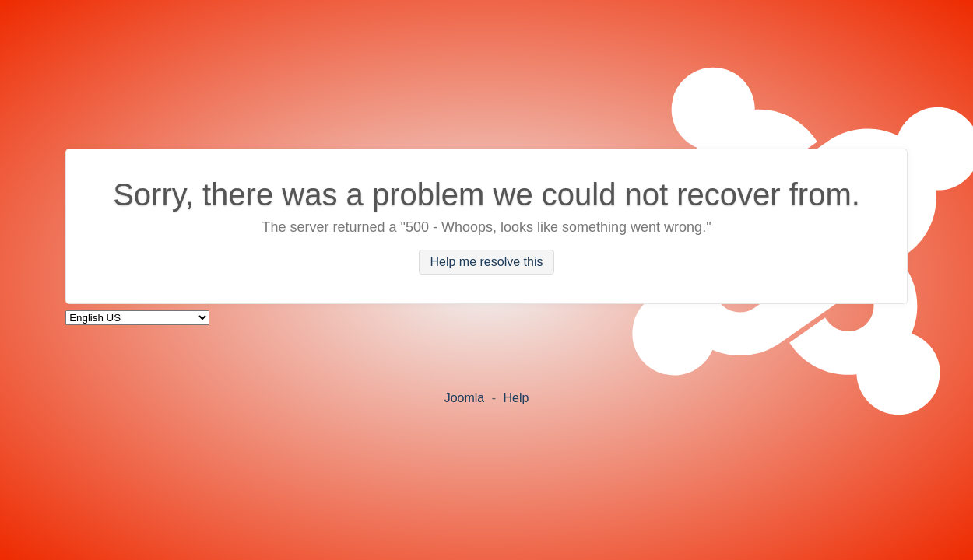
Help (516, 398)
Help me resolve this (487, 262)
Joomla (465, 398)
